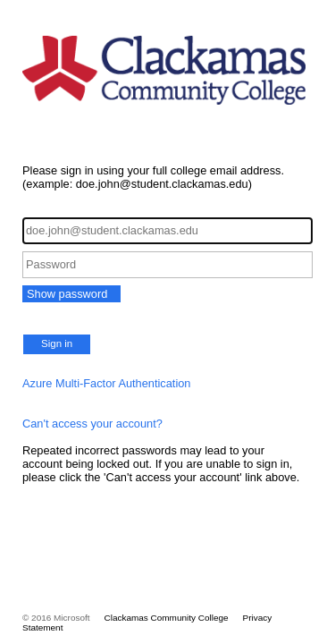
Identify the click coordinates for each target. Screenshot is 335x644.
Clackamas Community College (167, 618)
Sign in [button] (57, 343)
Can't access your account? (92, 424)
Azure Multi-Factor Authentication (107, 383)
